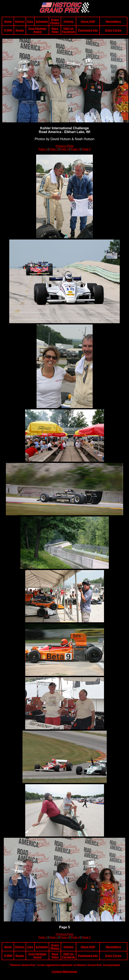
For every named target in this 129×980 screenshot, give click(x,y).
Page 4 (75, 149)
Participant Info (88, 30)
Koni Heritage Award (38, 30)
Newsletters (113, 21)
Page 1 (43, 149)
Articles (68, 21)
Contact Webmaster (64, 972)
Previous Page (65, 146)
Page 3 (64, 149)
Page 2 (54, 149)
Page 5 (86, 149)
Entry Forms (113, 30)
